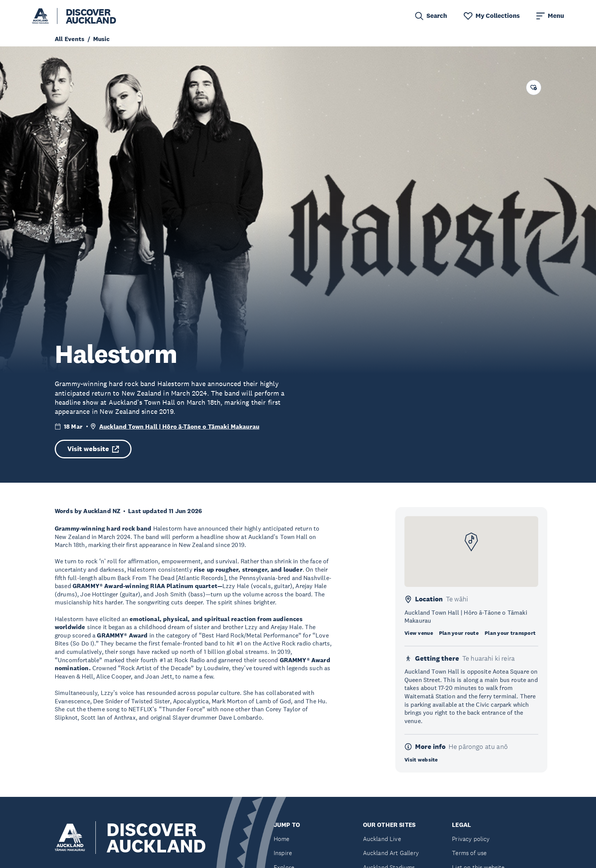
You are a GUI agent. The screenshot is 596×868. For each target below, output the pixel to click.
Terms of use (469, 853)
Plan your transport (510, 633)
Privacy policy (471, 839)
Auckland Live (382, 839)
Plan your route (459, 633)
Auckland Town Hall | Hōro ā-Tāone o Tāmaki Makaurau (179, 427)
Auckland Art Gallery (391, 853)
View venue (419, 633)
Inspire (283, 853)
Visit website (93, 449)
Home (282, 839)
